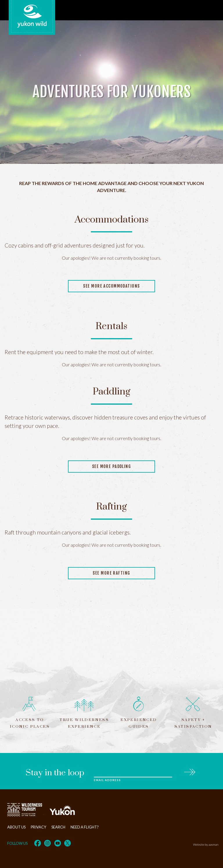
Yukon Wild (32, 16)
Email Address (107, 780)
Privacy (38, 827)
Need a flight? (85, 827)
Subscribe (189, 771)
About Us (16, 827)
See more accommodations (111, 286)
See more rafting (111, 573)
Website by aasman (206, 844)
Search (58, 827)
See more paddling (111, 466)
